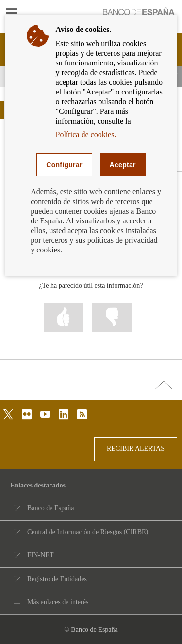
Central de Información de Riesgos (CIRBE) (88, 532)
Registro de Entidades (57, 579)
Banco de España (50, 508)
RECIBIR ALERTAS (136, 448)
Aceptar (123, 165)
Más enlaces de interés (58, 602)
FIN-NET (40, 555)
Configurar (64, 165)
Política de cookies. (86, 134)
